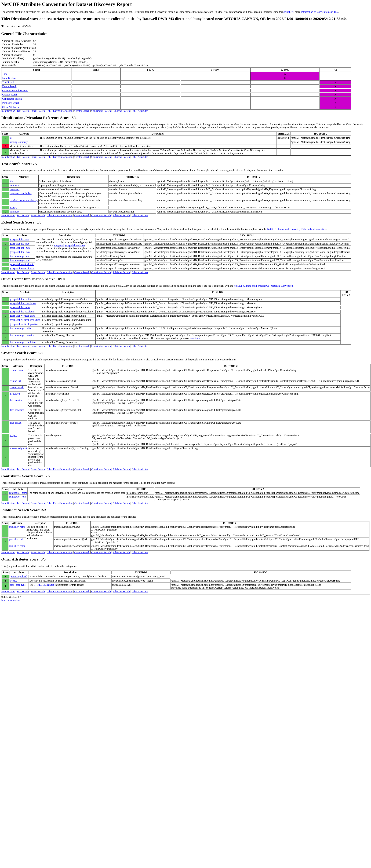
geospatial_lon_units (20, 299)
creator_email (17, 387)
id (11, 138)
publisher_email (17, 546)
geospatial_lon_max (20, 252)
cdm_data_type (18, 585)
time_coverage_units (20, 328)
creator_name (16, 370)
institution (15, 394)
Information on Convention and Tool (320, 12)
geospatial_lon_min (20, 248)
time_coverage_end (20, 260)
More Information (10, 600)
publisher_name (17, 527)
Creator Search (10, 95)
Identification (9, 78)
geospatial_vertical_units (22, 316)
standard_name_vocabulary (24, 200)
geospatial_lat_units (20, 307)
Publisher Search (11, 103)
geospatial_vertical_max (22, 269)
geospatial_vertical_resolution (25, 320)
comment (14, 212)
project (13, 435)
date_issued (16, 423)
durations (195, 338)
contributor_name (18, 493)
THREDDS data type (45, 585)
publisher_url (16, 539)
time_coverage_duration (22, 335)
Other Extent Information (15, 90)
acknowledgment (18, 448)
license (14, 581)
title (12, 181)
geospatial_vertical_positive (24, 324)
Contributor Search (12, 99)
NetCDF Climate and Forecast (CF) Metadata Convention (297, 229)
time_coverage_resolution (23, 342)
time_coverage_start (20, 256)
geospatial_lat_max (19, 244)
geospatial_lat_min (19, 240)
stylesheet (288, 12)
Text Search (8, 82)
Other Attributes (11, 107)
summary (14, 185)
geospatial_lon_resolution (23, 303)
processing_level (19, 577)
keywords (15, 189)
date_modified (17, 410)
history (13, 207)
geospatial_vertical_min (22, 264)
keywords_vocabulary (21, 193)
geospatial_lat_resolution (22, 312)
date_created (16, 400)
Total (5, 74)
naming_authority (19, 142)
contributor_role (17, 497)
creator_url (15, 381)
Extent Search (9, 86)
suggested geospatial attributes (69, 245)
